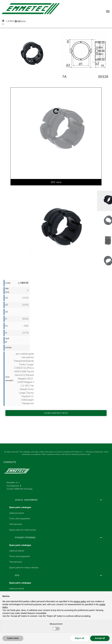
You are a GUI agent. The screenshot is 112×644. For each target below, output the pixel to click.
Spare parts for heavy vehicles (24, 567)
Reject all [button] (79, 638)
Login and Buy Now (56, 413)
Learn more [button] (13, 638)
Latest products (17, 513)
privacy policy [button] (80, 601)
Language (11, 21)
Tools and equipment (19, 518)
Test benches (16, 524)
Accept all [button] (100, 638)
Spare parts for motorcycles (23, 530)
